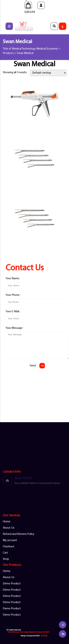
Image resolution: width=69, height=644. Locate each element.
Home (7, 522)
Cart (5, 553)
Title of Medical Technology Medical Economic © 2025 (28, 632)
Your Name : (13, 279)
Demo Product (12, 584)
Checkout (9, 547)
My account (10, 540)
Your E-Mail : (13, 312)
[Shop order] (48, 73)
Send (33, 366)
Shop (6, 559)
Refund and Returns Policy (19, 534)
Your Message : (14, 328)
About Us (9, 528)
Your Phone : (13, 295)
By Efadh (44, 636)
